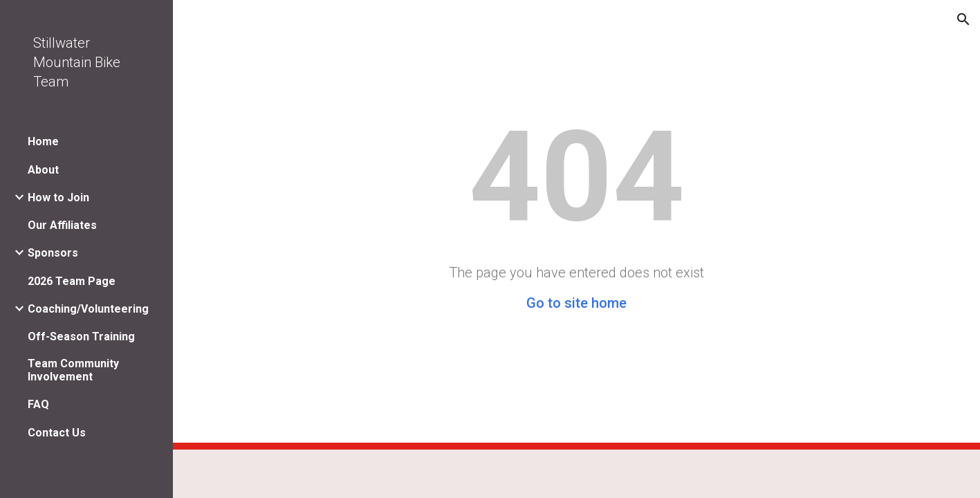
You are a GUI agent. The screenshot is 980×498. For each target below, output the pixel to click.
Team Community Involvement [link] (73, 370)
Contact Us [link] (57, 433)
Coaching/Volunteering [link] (88, 309)
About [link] (43, 170)
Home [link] (43, 141)
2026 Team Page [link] (72, 281)
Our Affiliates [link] (62, 225)
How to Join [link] (58, 197)
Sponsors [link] (53, 253)
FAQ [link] (38, 404)
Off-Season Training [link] (81, 336)
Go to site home (576, 303)
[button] (963, 19)
